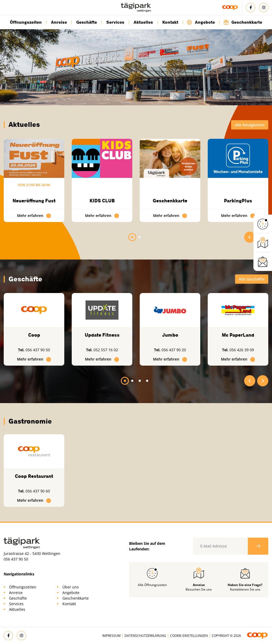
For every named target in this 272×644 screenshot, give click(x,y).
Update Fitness (102, 335)
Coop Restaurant (34, 476)
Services (115, 22)
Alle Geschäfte (252, 279)
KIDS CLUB (102, 201)
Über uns (71, 587)
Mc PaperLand (238, 335)
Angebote (201, 22)
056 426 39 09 (242, 350)
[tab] (132, 237)
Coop (34, 335)
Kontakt (170, 22)
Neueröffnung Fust (34, 201)
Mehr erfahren (34, 216)
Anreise (59, 22)
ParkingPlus (238, 201)
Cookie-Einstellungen (189, 636)
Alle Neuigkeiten (250, 125)
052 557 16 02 (106, 350)
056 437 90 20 (174, 350)
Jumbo (170, 335)
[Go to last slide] (250, 237)
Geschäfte (87, 22)
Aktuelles (143, 22)
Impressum (111, 636)
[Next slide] (263, 381)
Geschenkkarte (243, 22)
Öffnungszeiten (26, 22)
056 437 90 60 (38, 491)
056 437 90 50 (38, 350)
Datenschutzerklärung (145, 636)
